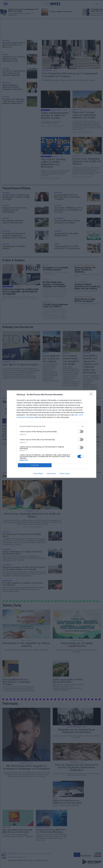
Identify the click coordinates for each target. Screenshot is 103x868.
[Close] (92, 395)
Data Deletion (38, 474)
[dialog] (52, 434)
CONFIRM (35, 465)
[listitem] (52, 426)
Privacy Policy (65, 474)
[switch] (80, 431)
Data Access (51, 474)
